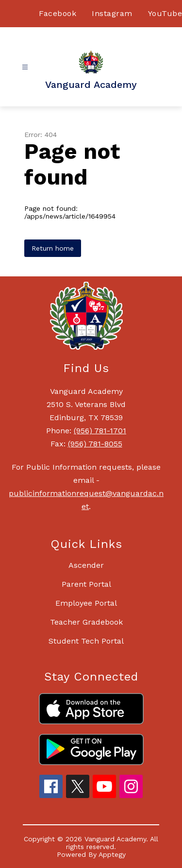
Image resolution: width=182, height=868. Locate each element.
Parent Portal (86, 584)
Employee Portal (86, 603)
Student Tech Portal (86, 641)
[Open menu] (25, 67)
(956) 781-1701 (100, 431)
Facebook (58, 13)
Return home (53, 248)
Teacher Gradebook (86, 622)
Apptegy (112, 854)
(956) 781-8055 (95, 444)
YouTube (165, 13)
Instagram (112, 13)
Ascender (86, 565)
